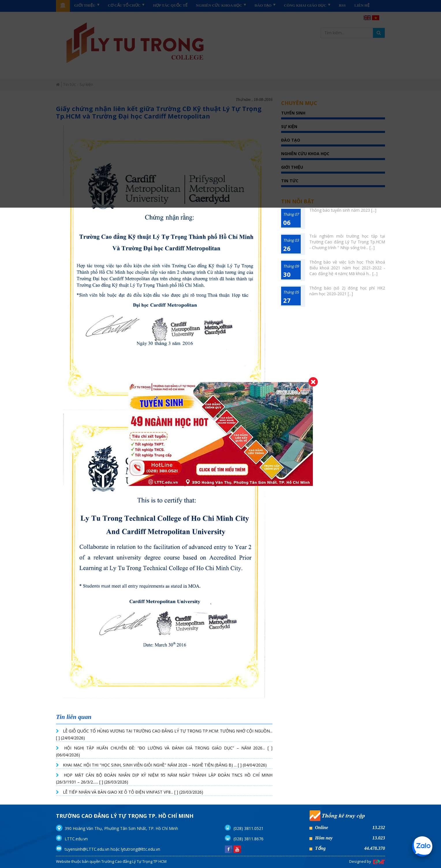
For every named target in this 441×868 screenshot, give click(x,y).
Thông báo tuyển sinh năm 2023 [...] (343, 210)
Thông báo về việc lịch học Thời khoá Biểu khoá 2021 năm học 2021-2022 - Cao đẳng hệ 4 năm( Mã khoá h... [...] (347, 268)
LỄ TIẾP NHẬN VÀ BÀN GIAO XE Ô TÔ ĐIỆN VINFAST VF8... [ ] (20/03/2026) (133, 792)
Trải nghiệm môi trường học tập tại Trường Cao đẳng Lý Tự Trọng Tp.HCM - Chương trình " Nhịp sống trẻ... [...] (347, 242)
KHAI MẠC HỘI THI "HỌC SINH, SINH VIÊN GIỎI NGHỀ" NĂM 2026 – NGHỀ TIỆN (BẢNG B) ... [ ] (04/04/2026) (165, 765)
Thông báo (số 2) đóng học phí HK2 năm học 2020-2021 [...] (347, 291)
